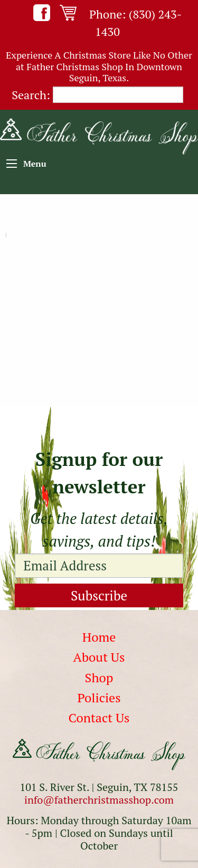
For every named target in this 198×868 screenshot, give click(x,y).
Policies (99, 698)
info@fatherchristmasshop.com (99, 800)
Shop (99, 678)
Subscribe (99, 595)
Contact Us (99, 718)
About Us (99, 657)
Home (99, 637)
